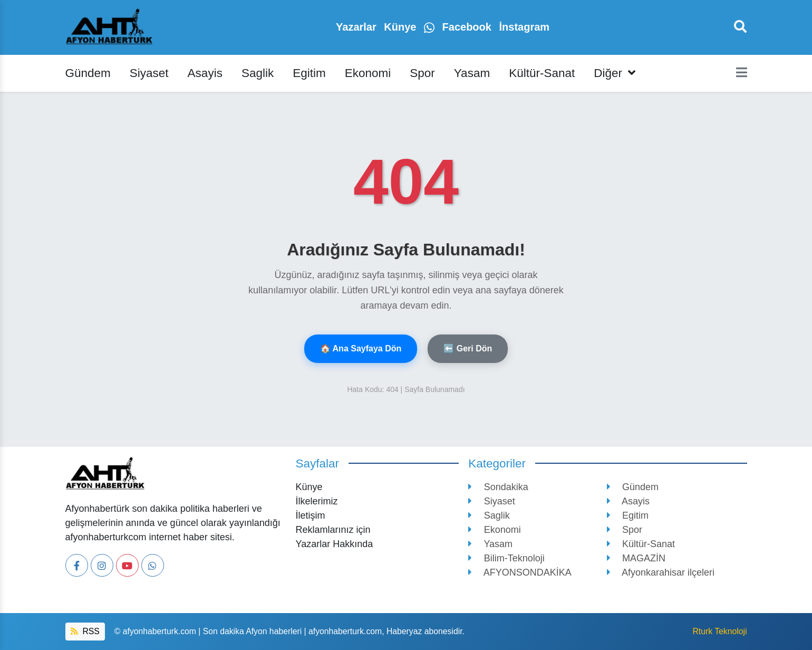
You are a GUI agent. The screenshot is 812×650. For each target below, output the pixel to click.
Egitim (309, 73)
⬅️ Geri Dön (468, 348)
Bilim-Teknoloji (506, 558)
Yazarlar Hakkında (335, 544)
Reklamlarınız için (333, 530)
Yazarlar (357, 27)
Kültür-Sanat (542, 73)
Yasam (472, 73)
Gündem (88, 73)
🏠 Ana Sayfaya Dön (361, 348)
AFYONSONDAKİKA (520, 572)
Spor (422, 73)
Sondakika (498, 487)
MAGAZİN (636, 558)
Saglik (258, 73)
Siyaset (149, 73)
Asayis (205, 73)
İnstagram (524, 27)
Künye (402, 27)
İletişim (311, 515)
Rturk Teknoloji (719, 631)
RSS (85, 631)
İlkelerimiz (317, 501)
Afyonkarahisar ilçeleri (661, 572)
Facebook (468, 27)
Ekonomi (368, 73)
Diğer (615, 73)
